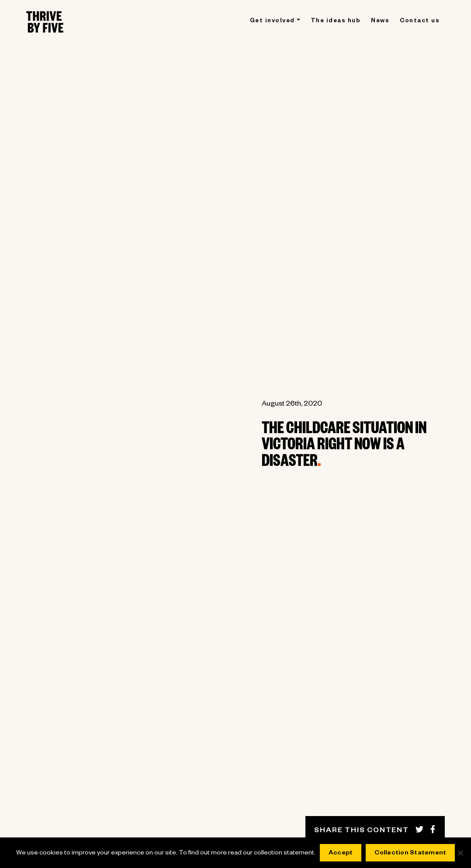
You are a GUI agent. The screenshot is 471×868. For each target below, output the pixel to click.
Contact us (420, 22)
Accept (341, 854)
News (380, 22)
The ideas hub (336, 22)
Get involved (272, 22)
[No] (460, 853)
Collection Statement (410, 854)
